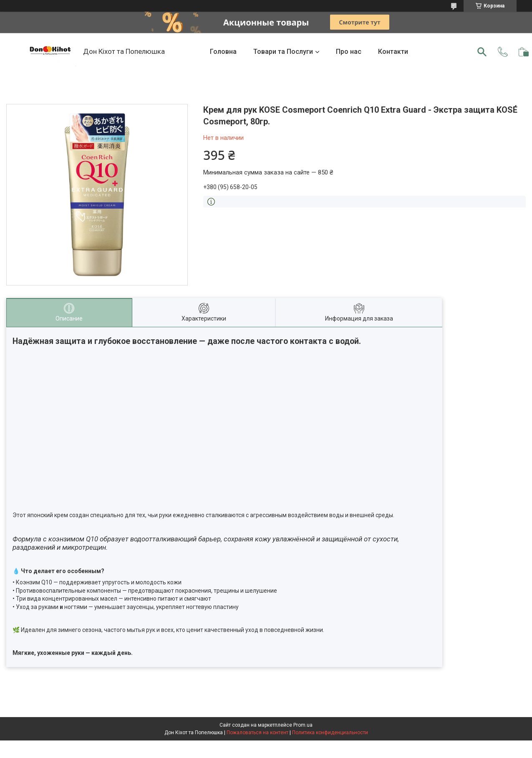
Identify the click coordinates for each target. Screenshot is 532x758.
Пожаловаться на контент (257, 733)
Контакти (393, 52)
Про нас (349, 52)
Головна (223, 52)
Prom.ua (303, 725)
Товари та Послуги (283, 52)
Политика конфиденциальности (330, 733)
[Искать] (482, 52)
